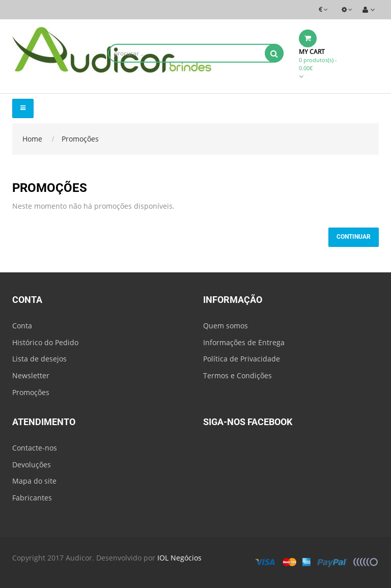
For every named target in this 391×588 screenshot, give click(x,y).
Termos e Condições (238, 375)
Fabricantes (32, 498)
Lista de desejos (39, 359)
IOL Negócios (179, 558)
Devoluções (32, 465)
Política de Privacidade (242, 359)
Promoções (80, 139)
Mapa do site (34, 481)
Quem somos (226, 326)
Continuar (354, 237)
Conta (22, 326)
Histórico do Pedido (45, 342)
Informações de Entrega (244, 342)
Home (32, 139)
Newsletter (31, 375)
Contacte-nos (35, 448)
